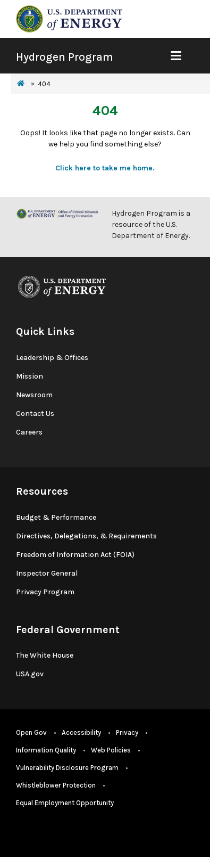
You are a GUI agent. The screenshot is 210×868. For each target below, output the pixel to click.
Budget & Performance (56, 517)
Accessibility (81, 732)
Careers (29, 432)
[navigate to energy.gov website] (69, 18)
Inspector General (47, 573)
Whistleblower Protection (56, 785)
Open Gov (31, 732)
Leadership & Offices (52, 358)
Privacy (127, 732)
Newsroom (34, 395)
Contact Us (35, 413)
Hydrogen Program (65, 57)
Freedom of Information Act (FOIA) (75, 555)
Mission (30, 376)
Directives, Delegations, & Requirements (86, 536)
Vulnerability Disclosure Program (67, 768)
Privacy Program (45, 592)
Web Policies (111, 750)
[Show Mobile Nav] (176, 56)
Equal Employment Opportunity (65, 803)
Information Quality (46, 750)
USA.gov (30, 674)
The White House (45, 655)
